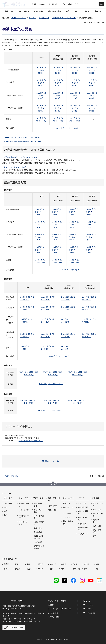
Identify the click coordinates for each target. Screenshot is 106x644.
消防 (6, 507)
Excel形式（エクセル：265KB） (92, 83)
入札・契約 (82, 503)
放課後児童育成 (39, 523)
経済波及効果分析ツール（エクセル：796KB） (21, 157)
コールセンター (54, 4)
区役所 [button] (34, 4)
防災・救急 (8, 498)
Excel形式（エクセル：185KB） (92, 70)
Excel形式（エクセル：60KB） (68, 128)
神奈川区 (53, 564)
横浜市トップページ (19, 18)
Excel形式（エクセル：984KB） (69, 270)
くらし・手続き (24, 498)
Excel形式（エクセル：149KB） (40, 250)
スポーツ (66, 517)
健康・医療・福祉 (54, 499)
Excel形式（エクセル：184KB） (74, 212)
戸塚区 (41, 569)
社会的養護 (38, 542)
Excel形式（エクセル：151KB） (40, 225)
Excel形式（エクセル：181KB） (58, 96)
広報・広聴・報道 (98, 531)
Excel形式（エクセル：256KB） (75, 108)
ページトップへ (53, 484)
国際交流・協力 (83, 529)
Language (87, 601)
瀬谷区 (6, 569)
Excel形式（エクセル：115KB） (58, 83)
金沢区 (64, 564)
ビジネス (33, 18)
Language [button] (42, 4)
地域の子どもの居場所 (39, 537)
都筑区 (18, 569)
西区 (63, 569)
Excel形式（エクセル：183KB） (75, 83)
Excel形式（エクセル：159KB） (57, 212)
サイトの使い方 (89, 613)
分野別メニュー (83, 535)
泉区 (28, 564)
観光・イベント (69, 498)
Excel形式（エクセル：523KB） (91, 250)
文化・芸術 (67, 514)
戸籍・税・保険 (24, 511)
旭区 (17, 564)
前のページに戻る (11, 476)
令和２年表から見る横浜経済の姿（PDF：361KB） (23, 137)
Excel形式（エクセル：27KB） (59, 356)
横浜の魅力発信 (68, 522)
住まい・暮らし (24, 505)
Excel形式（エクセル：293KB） (91, 225)
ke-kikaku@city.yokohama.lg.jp (31, 441)
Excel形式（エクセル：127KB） (41, 108)
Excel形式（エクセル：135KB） (57, 225)
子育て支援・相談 (39, 511)
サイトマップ (88, 605)
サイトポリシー (89, 609)
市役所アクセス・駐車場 (57, 601)
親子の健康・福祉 (39, 505)
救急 (6, 511)
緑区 (86, 569)
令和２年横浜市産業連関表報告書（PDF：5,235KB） (23, 142)
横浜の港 (66, 503)
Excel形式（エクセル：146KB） (75, 70)
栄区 (97, 564)
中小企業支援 (44, 18)
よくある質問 (53, 613)
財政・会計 (97, 526)
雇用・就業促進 (83, 519)
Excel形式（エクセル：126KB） (41, 96)
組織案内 (51, 605)
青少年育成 (38, 532)
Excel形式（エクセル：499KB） (91, 237)
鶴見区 (29, 569)
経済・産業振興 (83, 512)
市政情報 (96, 498)
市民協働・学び (24, 517)
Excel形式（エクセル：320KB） (75, 96)
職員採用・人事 (98, 521)
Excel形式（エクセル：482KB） (92, 108)
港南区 (75, 564)
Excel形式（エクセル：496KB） (92, 96)
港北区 (87, 564)
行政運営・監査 (98, 515)
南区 (97, 569)
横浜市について (98, 505)
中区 (51, 569)
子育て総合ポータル (39, 547)
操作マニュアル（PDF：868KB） (15, 167)
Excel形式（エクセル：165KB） (40, 212)
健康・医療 (53, 506)
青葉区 (6, 564)
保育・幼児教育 (39, 517)
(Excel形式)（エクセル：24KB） (51, 384)
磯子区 (41, 564)
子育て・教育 (38, 498)
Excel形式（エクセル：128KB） (41, 83)
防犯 (6, 515)
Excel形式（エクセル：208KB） (74, 225)
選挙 (94, 536)
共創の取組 (82, 524)
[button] (53, 461)
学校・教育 (38, 528)
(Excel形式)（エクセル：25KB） (49, 410)
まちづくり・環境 (24, 523)
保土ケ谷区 (77, 569)
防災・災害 (8, 503)
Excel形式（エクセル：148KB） (40, 237)
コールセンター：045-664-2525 (59, 609)
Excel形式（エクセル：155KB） (58, 70)
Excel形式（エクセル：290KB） (74, 250)
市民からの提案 (54, 617)
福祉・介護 (53, 510)
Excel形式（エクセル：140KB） (41, 70)
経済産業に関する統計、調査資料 (64, 18)
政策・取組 (97, 510)
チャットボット (67, 4)
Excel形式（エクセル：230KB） (91, 212)
